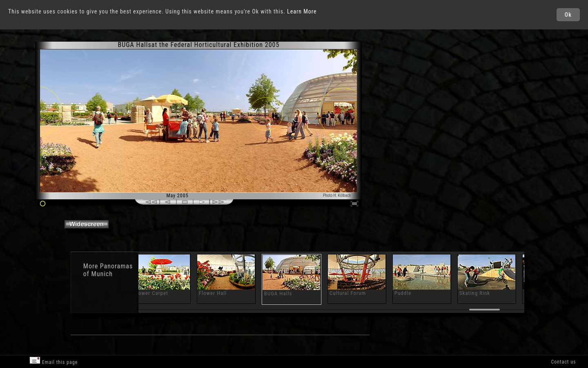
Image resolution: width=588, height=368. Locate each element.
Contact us (563, 362)
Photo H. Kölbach (337, 195)
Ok (568, 15)
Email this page (53, 361)
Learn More (302, 11)
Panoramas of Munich (108, 270)
